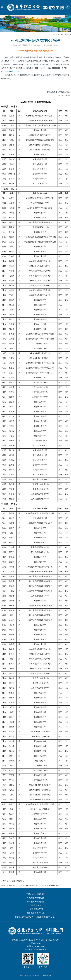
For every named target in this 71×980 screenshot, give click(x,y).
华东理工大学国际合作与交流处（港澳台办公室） (35, 917)
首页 (62, 34)
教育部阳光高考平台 (35, 913)
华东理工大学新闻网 (35, 902)
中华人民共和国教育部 (35, 894)
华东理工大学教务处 (35, 898)
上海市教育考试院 (35, 909)
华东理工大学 (35, 905)
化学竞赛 (68, 34)
